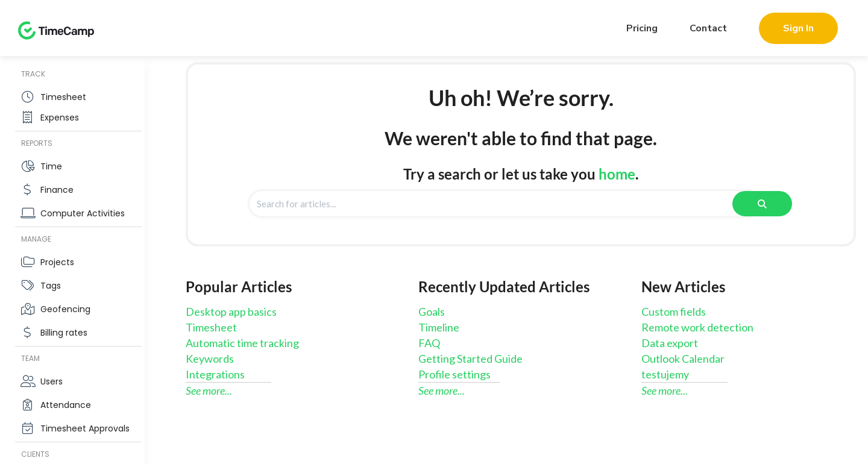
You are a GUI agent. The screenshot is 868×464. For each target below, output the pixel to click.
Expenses (60, 118)
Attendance (66, 405)
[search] (500, 204)
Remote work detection (697, 327)
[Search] (762, 204)
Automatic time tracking (242, 343)
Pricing (642, 28)
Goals (432, 312)
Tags (51, 286)
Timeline (439, 327)
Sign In (798, 28)
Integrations (215, 374)
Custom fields (674, 312)
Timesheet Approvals (85, 428)
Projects (57, 262)
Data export (670, 343)
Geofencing (65, 309)
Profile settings (454, 374)
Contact (708, 28)
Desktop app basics (231, 312)
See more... (209, 390)
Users (52, 381)
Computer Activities (83, 213)
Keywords (210, 359)
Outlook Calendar (683, 359)
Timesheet (63, 97)
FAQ (429, 343)
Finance (57, 190)
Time (51, 166)
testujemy (665, 374)
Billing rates (64, 333)
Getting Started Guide (470, 359)
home (617, 174)
